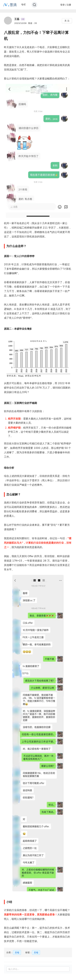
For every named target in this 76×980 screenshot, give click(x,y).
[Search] (34, 5)
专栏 (23, 5)
